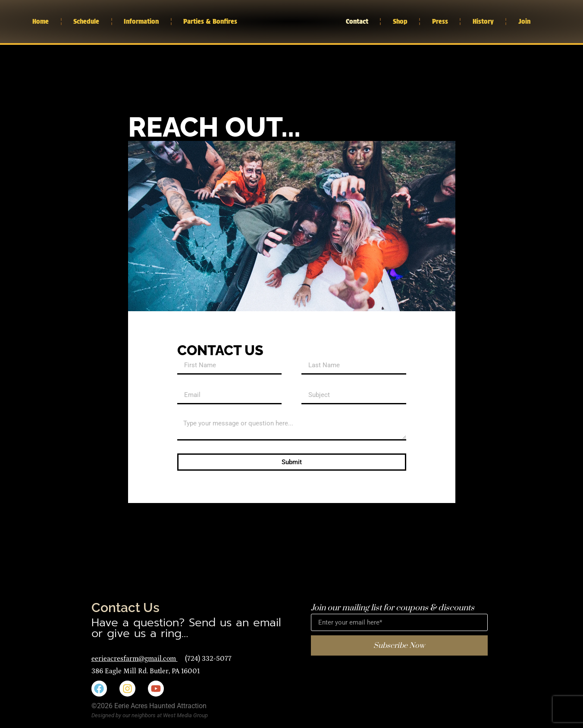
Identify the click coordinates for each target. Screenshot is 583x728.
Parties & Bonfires (210, 21)
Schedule (86, 21)
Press (440, 21)
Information (141, 21)
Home (41, 21)
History (483, 21)
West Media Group (185, 715)
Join (524, 21)
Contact (357, 21)
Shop (400, 21)
